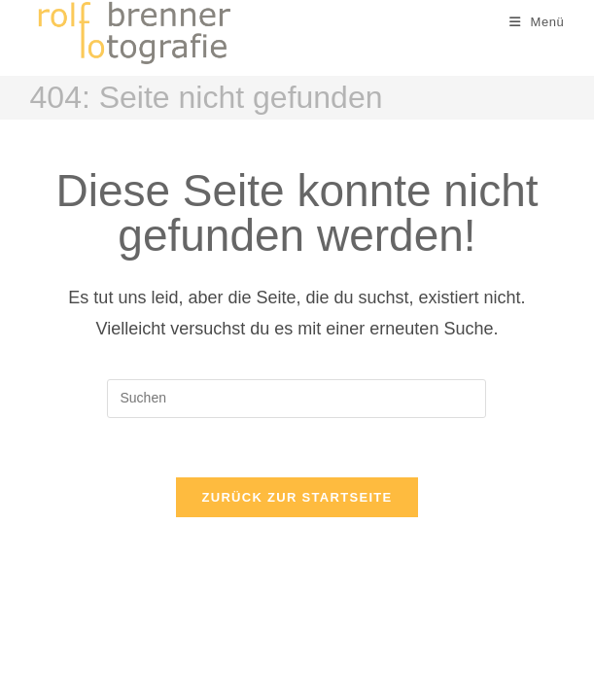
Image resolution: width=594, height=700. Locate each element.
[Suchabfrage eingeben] (297, 399)
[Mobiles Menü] (537, 22)
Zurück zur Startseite (297, 497)
